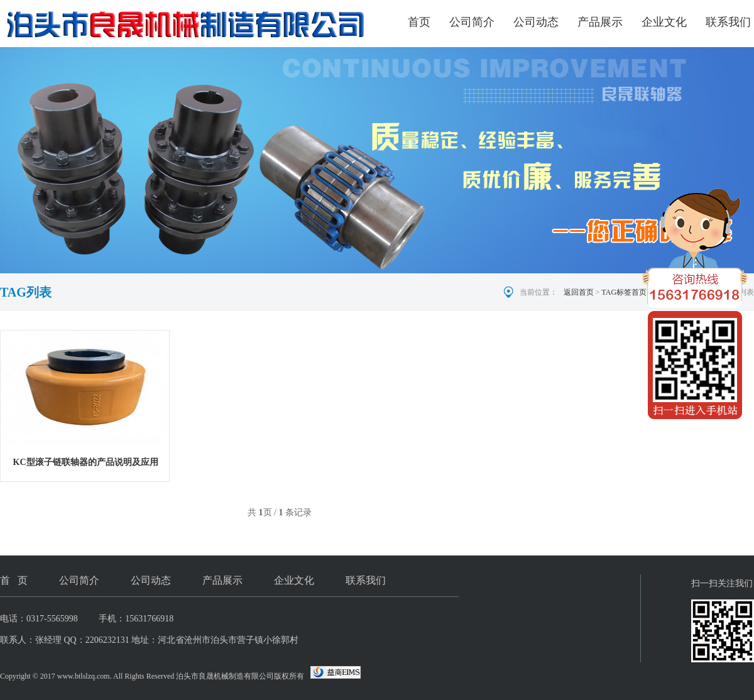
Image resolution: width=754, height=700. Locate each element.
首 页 (14, 580)
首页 (419, 22)
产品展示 (600, 22)
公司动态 (536, 22)
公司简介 (472, 22)
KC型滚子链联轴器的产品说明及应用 (86, 462)
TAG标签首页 (624, 292)
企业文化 (664, 22)
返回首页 (579, 292)
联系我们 (728, 22)
